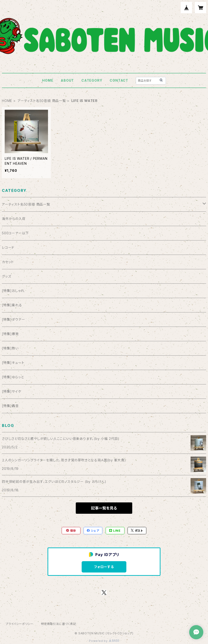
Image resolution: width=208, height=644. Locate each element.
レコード (8, 247)
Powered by (104, 641)
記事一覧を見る (104, 508)
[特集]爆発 (10, 334)
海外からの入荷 (14, 219)
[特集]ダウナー (13, 319)
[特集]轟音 (10, 406)
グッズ (6, 276)
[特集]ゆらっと (13, 377)
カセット (8, 262)
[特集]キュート (13, 363)
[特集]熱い (10, 348)
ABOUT (67, 80)
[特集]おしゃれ (13, 291)
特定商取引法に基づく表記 (59, 624)
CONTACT (119, 80)
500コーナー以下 (15, 233)
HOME (48, 80)
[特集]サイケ (12, 391)
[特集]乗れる (12, 305)
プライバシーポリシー (20, 624)
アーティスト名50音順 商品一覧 (42, 101)
